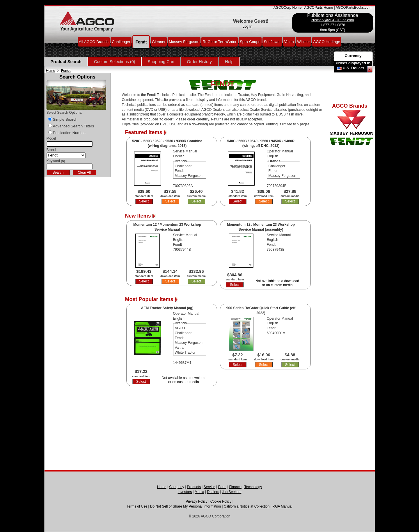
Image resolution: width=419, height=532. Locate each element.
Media (199, 492)
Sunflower (272, 41)
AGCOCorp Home (288, 8)
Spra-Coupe (250, 41)
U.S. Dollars (354, 68)
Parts (222, 487)
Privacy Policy (197, 501)
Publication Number (69, 133)
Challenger (121, 41)
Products (194, 487)
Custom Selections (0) (115, 62)
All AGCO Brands (94, 41)
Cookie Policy (221, 501)
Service (210, 487)
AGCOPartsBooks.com (353, 8)
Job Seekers (232, 492)
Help (229, 62)
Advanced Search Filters (74, 126)
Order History (199, 62)
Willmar (303, 41)
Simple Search (65, 119)
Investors (185, 492)
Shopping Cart (161, 62)
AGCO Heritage (327, 41)
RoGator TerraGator (219, 41)
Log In (247, 26)
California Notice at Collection (247, 506)
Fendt (141, 42)
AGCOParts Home (319, 8)
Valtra (289, 41)
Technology (253, 487)
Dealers (213, 492)
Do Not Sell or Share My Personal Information (185, 506)
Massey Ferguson (184, 41)
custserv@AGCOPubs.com (333, 20)
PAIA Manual (282, 506)
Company (176, 487)
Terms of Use (137, 506)
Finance (235, 487)
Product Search (66, 62)
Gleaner (159, 41)
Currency (353, 56)
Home (51, 71)
